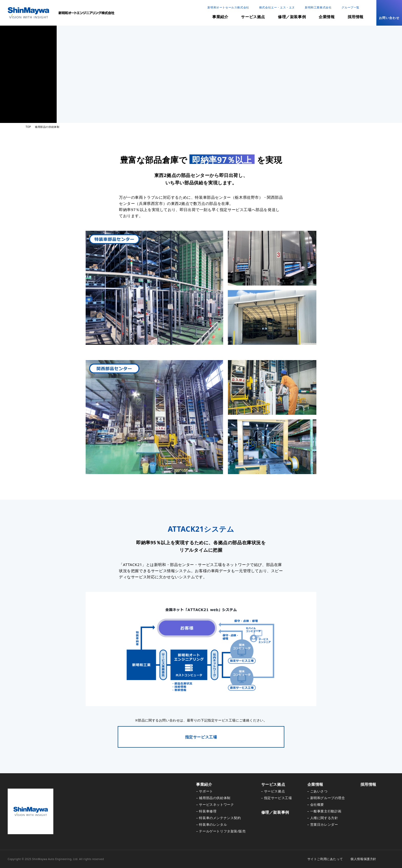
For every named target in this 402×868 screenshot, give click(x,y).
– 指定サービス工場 (277, 798)
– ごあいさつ (318, 791)
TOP (28, 127)
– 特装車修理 (206, 811)
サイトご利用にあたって (325, 859)
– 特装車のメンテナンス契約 (218, 818)
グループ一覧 (350, 7)
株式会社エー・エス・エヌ (277, 7)
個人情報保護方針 (363, 859)
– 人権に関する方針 (323, 818)
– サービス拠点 (273, 791)
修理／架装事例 (292, 17)
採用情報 (356, 17)
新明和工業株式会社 (318, 7)
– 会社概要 (316, 804)
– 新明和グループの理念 (326, 798)
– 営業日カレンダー (323, 824)
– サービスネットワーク (215, 804)
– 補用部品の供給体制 (213, 798)
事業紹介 (220, 17)
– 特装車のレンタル (212, 824)
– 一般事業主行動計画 (324, 811)
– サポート (204, 791)
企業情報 (327, 17)
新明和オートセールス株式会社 (228, 7)
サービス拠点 (253, 17)
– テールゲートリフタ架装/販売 (221, 831)
